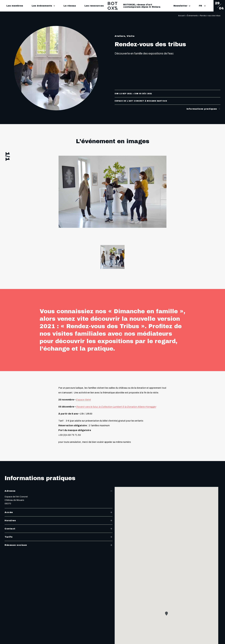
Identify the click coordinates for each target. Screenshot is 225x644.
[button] (166, 614)
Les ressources (94, 6)
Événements (192, 16)
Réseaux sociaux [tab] (59, 545)
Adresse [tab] (59, 491)
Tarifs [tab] (59, 537)
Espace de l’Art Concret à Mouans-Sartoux (141, 101)
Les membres (15, 6)
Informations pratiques (204, 109)
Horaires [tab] (59, 520)
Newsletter (182, 6)
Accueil (182, 16)
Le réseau (70, 6)
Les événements (42, 6)
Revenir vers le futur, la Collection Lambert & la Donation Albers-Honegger (116, 407)
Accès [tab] (59, 512)
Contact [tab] (59, 529)
